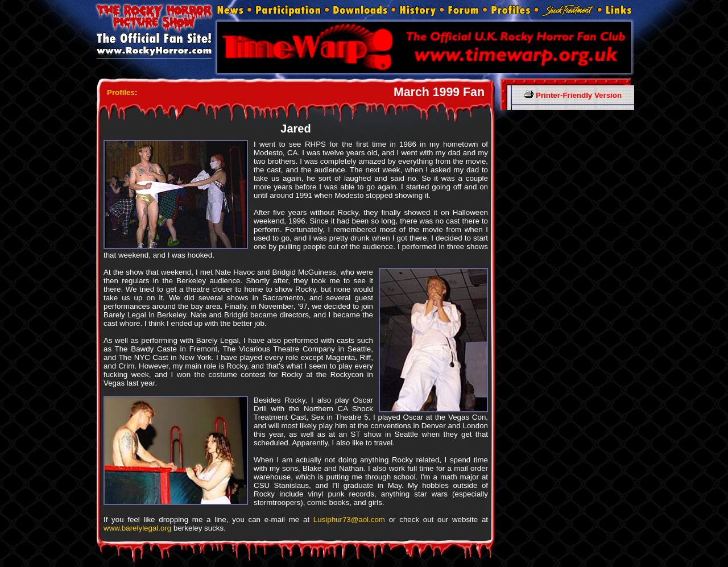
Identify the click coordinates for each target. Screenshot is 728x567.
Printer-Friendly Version (573, 95)
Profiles (121, 92)
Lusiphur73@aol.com (349, 520)
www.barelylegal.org (137, 528)
